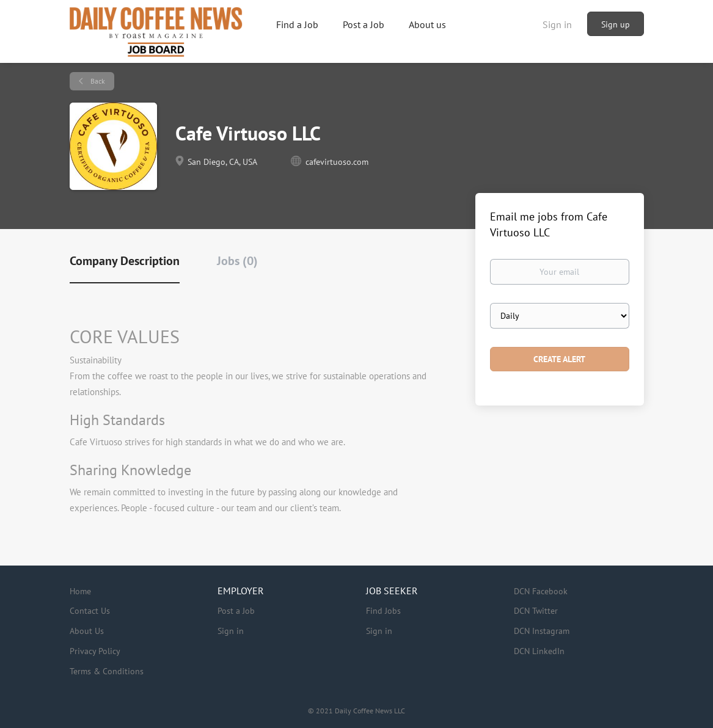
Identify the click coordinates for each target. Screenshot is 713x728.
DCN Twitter (536, 611)
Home (80, 591)
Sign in (557, 24)
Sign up (616, 24)
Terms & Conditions (107, 671)
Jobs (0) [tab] (237, 261)
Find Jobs (383, 611)
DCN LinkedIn (539, 651)
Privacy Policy (95, 651)
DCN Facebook (541, 591)
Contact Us (90, 611)
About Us (87, 631)
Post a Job (236, 611)
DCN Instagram (542, 631)
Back (97, 81)
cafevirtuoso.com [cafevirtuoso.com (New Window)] (337, 162)
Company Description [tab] (125, 261)
